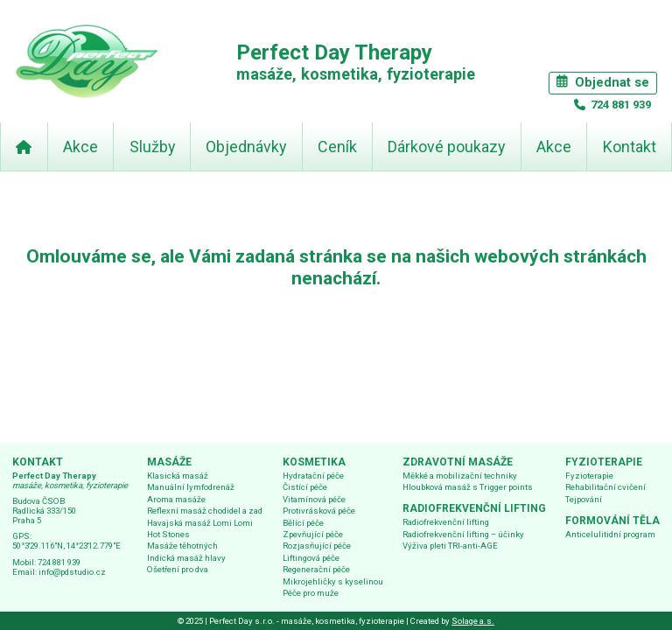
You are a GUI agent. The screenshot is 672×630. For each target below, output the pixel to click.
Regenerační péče (316, 569)
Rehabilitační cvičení (605, 487)
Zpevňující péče (313, 534)
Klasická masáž (178, 476)
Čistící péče (305, 487)
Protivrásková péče (319, 511)
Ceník (337, 147)
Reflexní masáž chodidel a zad (205, 511)
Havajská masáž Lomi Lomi (200, 523)
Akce (80, 147)
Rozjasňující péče (317, 546)
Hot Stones (168, 534)
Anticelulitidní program (610, 534)
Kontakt (630, 147)
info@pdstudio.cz (72, 572)
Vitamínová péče (314, 499)
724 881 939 (619, 105)
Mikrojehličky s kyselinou (333, 581)
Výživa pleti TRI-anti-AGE (450, 546)
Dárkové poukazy (446, 147)
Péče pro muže (311, 593)
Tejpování (584, 499)
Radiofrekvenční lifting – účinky (463, 534)
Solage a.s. (473, 621)
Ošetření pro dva (178, 569)
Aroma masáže (176, 499)
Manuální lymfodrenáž (191, 487)
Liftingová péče (311, 558)
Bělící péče (303, 523)
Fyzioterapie (589, 476)
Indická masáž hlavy (186, 558)
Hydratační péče (313, 476)
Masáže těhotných (182, 546)
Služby (152, 147)
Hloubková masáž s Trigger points (468, 487)
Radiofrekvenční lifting (446, 522)
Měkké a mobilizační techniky (460, 476)
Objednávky (246, 147)
